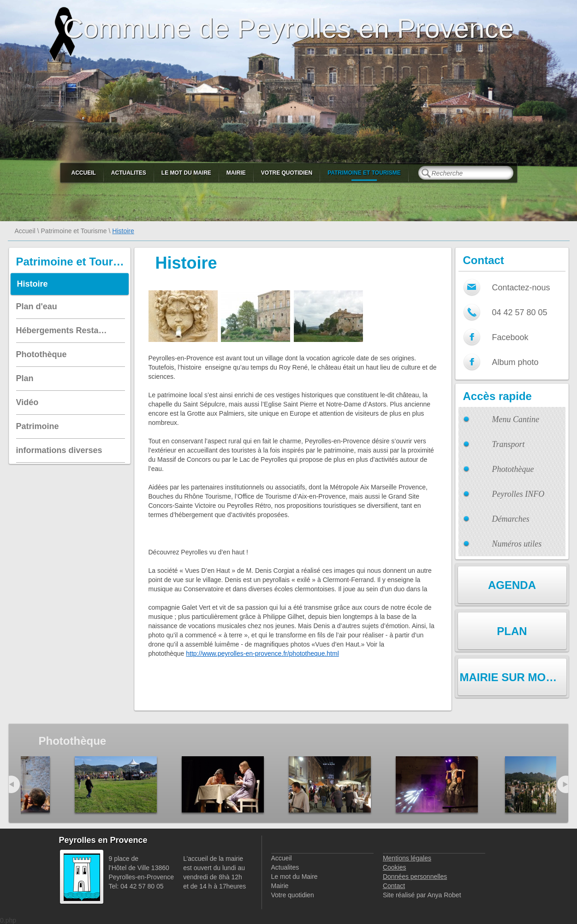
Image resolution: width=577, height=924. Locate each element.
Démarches (511, 519)
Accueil (84, 173)
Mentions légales (407, 858)
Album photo (515, 362)
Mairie (236, 173)
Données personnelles (415, 877)
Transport (509, 444)
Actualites (129, 173)
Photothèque (513, 469)
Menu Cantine (516, 419)
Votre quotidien (287, 173)
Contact (394, 886)
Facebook (510, 337)
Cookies (395, 867)
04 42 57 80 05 (520, 312)
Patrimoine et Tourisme (364, 173)
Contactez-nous (521, 288)
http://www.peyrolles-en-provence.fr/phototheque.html (262, 653)
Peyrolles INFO (518, 494)
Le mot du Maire (186, 173)
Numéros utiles (517, 544)
